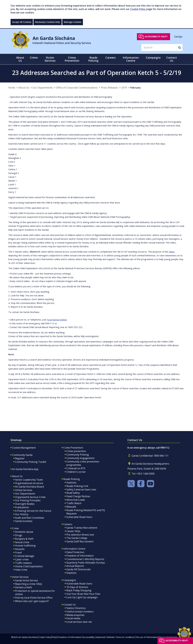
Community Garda (22, 455)
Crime (15, 528)
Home (12, 88)
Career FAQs (73, 531)
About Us (24, 88)
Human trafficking (25, 546)
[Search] (159, 47)
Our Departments (43, 88)
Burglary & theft (24, 539)
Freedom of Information (80, 556)
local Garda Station (57, 320)
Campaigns (70, 580)
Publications (22, 507)
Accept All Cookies (22, 22)
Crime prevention (76, 451)
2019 (124, 88)
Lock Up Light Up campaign (82, 597)
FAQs (54, 637)
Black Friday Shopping (79, 590)
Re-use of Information (147, 637)
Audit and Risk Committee (30, 518)
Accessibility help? (156, 36)
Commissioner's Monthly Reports (85, 559)
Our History (22, 514)
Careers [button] (111, 58)
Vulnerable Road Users (79, 517)
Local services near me (79, 622)
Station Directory (76, 608)
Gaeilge (178, 36)
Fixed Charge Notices (78, 496)
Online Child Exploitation (29, 566)
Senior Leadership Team (29, 480)
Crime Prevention (73, 448)
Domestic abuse (24, 532)
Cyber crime (22, 559)
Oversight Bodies (25, 504)
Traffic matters (24, 563)
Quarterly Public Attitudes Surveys (86, 563)
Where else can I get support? (32, 601)
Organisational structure (29, 483)
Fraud (18, 552)
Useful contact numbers (80, 612)
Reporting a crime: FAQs (29, 584)
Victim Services (20, 577)
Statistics (71, 483)
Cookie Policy (138, 9)
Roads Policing (72, 479)
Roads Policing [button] (93, 59)
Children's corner (76, 472)
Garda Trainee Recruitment (82, 528)
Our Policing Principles (28, 500)
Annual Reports (75, 566)
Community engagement (80, 458)
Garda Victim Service (26, 580)
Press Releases (109, 88)
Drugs (19, 535)
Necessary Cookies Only (48, 22)
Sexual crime (22, 542)
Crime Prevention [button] (72, 59)
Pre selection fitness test (80, 535)
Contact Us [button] (172, 59)
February (136, 88)
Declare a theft (23, 587)
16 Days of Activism (77, 587)
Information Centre (74, 549)
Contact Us (70, 605)
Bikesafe (71, 507)
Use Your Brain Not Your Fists (83, 594)
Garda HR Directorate (78, 569)
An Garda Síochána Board (29, 487)
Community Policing (78, 455)
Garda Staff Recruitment (80, 541)
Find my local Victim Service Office (34, 598)
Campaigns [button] (153, 58)
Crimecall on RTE (76, 468)
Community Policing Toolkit (31, 462)
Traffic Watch (74, 503)
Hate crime (21, 570)
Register (20, 458)
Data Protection (75, 552)
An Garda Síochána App (25, 469)
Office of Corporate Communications (77, 88)
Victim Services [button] (50, 59)
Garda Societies (24, 521)
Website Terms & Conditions (121, 637)
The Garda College (77, 538)
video (172, 252)
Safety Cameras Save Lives (81, 489)
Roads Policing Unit (77, 486)
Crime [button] (34, 58)
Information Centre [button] (131, 59)
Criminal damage (25, 556)
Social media (73, 618)
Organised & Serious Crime (30, 497)
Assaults (20, 549)
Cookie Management (24, 448)
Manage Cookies (73, 22)
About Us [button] (20, 59)
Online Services (24, 490)
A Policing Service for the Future (33, 511)
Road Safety (73, 493)
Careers (68, 524)
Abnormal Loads (76, 500)
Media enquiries (75, 615)
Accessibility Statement (94, 637)
